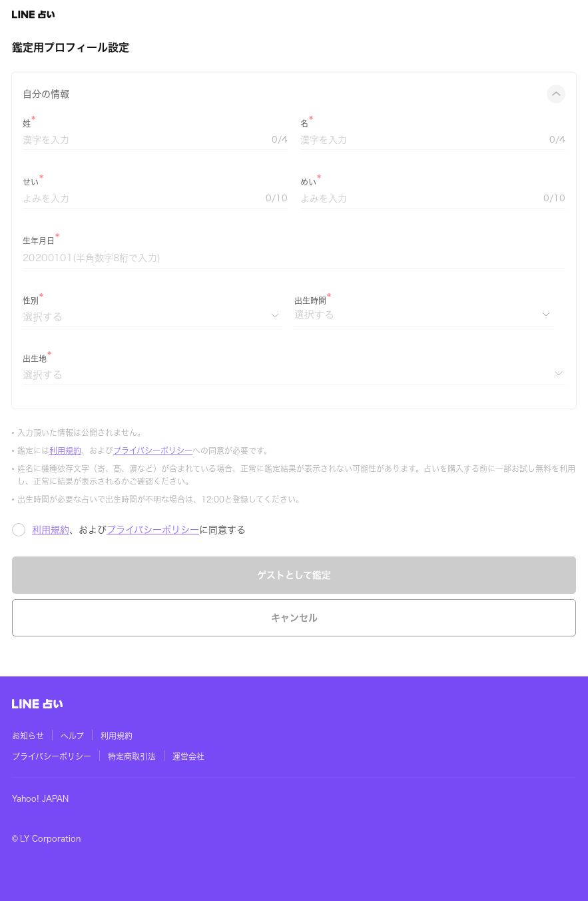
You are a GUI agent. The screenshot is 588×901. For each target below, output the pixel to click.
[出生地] (294, 375)
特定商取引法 (132, 756)
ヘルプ (72, 736)
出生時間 (310, 301)
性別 (31, 301)
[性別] (152, 317)
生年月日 (39, 241)
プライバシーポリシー (153, 450)
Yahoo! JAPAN (40, 798)
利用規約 (65, 450)
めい (308, 182)
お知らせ (28, 736)
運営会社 (188, 756)
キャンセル (294, 618)
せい (31, 182)
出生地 (35, 359)
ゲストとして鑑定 (294, 575)
